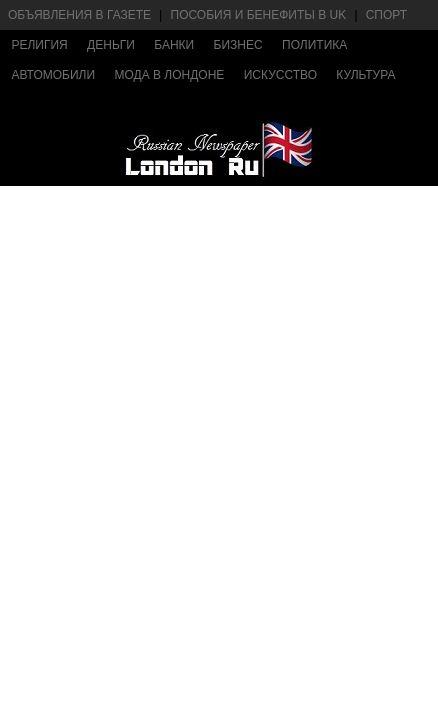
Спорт (386, 15)
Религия (39, 45)
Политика (314, 45)
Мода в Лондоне (169, 75)
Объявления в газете (79, 15)
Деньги (111, 45)
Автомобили (53, 75)
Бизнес (238, 45)
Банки (174, 45)
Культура (365, 75)
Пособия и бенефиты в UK (259, 15)
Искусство (280, 75)
